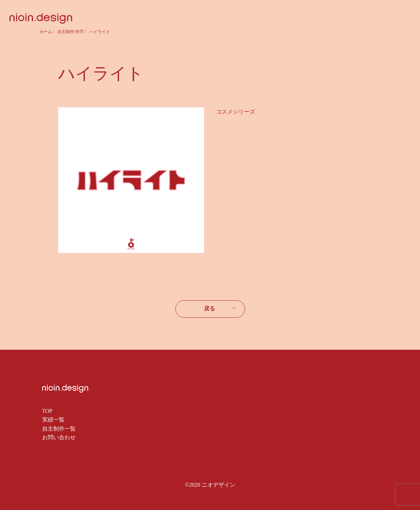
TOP (47, 411)
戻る (220, 308)
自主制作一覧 (59, 429)
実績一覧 (53, 420)
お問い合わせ (59, 437)
